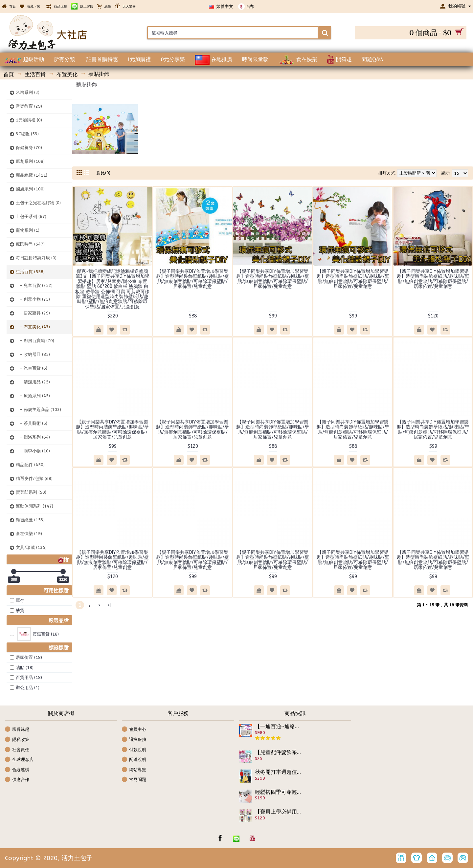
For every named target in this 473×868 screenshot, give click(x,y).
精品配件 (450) (30, 465)
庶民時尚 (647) (30, 244)
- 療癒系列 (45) (33, 396)
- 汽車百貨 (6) (32, 368)
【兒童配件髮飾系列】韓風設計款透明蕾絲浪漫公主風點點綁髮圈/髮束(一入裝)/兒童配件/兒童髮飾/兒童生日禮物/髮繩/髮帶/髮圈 (278, 752)
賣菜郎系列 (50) (31, 492)
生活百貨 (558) (30, 272)
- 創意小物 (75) (33, 299)
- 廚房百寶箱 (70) (35, 341)
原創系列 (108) (30, 161)
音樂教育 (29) (29, 106)
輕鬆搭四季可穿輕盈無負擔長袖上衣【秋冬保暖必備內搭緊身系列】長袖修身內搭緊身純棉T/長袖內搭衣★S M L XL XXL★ (278, 792)
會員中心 (134, 730)
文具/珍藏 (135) (31, 547)
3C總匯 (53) (27, 134)
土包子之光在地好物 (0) (38, 203)
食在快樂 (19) (29, 534)
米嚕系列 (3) (28, 92)
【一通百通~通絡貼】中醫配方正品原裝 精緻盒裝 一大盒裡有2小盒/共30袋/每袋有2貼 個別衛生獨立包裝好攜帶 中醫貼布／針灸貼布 (278, 727)
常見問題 (134, 780)
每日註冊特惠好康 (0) (36, 258)
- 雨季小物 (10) (33, 451)
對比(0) (103, 173)
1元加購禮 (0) (29, 120)
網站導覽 (134, 770)
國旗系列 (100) (30, 189)
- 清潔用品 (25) (33, 382)
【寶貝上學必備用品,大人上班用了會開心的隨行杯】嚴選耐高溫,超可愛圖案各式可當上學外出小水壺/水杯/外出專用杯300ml (278, 812)
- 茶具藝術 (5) (32, 423)
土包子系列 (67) (31, 217)
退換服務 (134, 740)
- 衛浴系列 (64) (33, 437)
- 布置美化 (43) (33, 327)
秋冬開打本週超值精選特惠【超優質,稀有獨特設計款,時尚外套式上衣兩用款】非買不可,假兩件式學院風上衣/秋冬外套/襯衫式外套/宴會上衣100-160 (278, 772)
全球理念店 (19, 760)
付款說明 (134, 750)
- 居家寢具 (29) (33, 313)
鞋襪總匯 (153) (30, 520)
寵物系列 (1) (28, 230)
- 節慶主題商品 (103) (38, 410)
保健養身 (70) (29, 148)
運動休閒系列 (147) (34, 506)
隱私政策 (17, 740)
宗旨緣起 (17, 730)
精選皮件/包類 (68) (34, 478)
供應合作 (17, 780)
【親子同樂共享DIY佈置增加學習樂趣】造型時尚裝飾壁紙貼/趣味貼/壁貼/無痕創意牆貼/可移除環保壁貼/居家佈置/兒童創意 (192, 279)
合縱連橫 (17, 770)
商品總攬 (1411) (32, 175)
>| (109, 605)
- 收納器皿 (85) (33, 354)
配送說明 (134, 760)
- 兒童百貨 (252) (34, 285)
